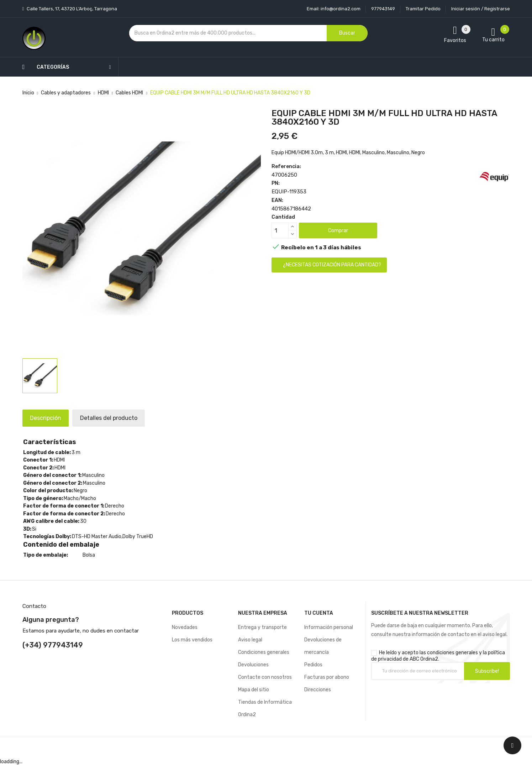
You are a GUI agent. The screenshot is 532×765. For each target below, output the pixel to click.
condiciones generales (452, 653)
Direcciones (318, 690)
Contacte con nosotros (265, 677)
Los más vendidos (192, 640)
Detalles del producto (118, 418)
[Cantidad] (280, 230)
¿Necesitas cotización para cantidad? (332, 265)
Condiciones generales (264, 652)
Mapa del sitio (254, 690)
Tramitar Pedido (423, 9)
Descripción (49, 418)
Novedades (185, 627)
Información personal (329, 627)
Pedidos (313, 665)
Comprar (338, 231)
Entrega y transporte (262, 627)
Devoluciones (253, 665)
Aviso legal (250, 640)
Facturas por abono (327, 677)
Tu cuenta (319, 613)
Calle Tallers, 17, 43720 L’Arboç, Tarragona (71, 9)
